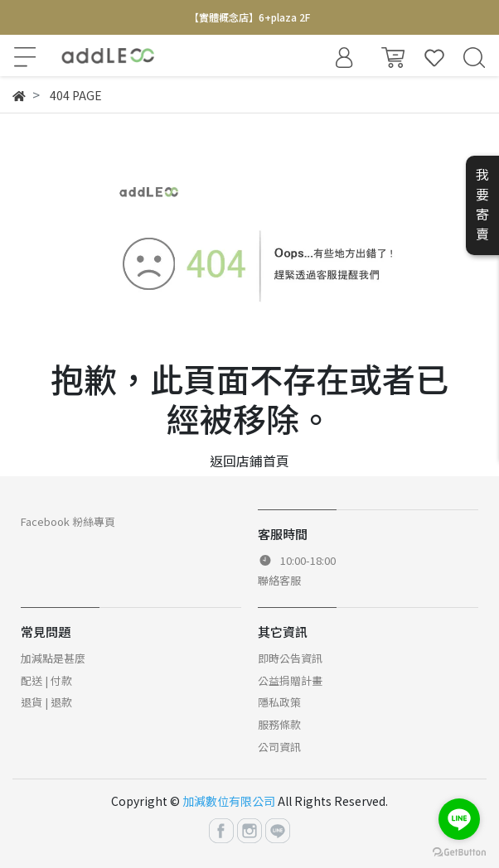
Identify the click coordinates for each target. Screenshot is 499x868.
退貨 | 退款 (46, 702)
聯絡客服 (279, 580)
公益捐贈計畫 (290, 680)
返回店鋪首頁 (249, 461)
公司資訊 (279, 747)
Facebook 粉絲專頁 (68, 521)
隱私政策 (279, 702)
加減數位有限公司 (229, 801)
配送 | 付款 (46, 680)
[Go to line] (459, 819)
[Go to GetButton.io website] (459, 851)
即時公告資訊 (290, 658)
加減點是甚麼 (53, 658)
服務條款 (279, 724)
